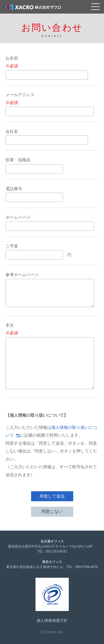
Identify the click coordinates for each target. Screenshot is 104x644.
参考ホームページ (22, 275)
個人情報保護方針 (52, 621)
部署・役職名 (18, 160)
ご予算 (12, 246)
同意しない (52, 511)
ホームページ (18, 217)
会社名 (12, 131)
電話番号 (14, 189)
